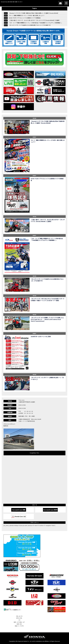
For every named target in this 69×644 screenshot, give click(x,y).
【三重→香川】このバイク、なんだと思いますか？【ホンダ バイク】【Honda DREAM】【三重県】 (34, 20)
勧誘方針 (6, 426)
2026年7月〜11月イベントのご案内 (41, 337)
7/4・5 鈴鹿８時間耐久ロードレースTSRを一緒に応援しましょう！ (27, 15)
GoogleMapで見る (34, 453)
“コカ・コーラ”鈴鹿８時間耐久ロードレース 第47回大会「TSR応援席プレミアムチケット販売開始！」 (36, 23)
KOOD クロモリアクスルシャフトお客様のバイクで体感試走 (25, 18)
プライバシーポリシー (9, 424)
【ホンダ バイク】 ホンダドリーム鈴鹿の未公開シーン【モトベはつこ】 (47, 378)
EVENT (34, 137)
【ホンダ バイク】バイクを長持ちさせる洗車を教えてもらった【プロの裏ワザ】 (30, 25)
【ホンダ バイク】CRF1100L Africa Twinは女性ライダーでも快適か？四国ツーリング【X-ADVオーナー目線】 (47, 300)
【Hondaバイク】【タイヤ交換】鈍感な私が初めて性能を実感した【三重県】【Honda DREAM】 (34, 13)
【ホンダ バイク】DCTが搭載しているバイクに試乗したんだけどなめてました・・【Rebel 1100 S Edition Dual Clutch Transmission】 (47, 319)
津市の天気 (19, 618)
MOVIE (34, 118)
